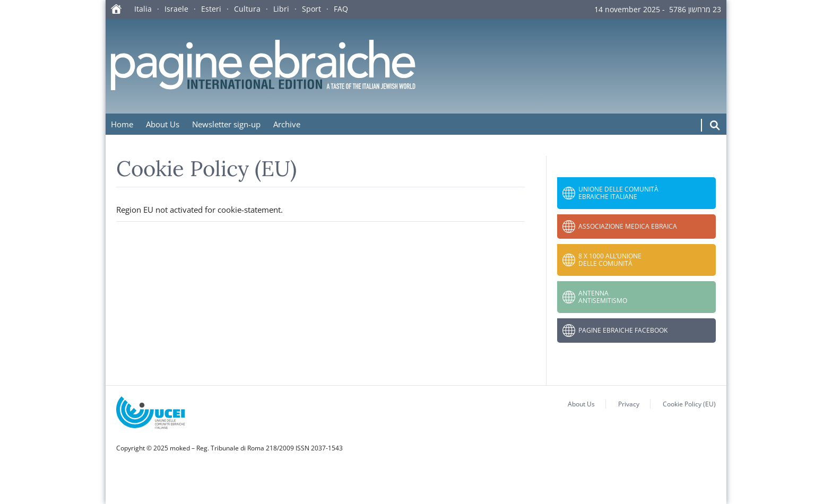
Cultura (247, 9)
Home (122, 124)
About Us (163, 124)
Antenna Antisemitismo (603, 297)
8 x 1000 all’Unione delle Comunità (610, 260)
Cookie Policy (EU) (689, 404)
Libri (281, 9)
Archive (287, 124)
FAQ (341, 9)
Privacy (629, 404)
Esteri (211, 9)
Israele (176, 9)
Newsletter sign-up (226, 124)
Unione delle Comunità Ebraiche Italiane (618, 193)
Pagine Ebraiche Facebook (623, 330)
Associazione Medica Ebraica (628, 226)
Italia (143, 9)
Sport (311, 9)
